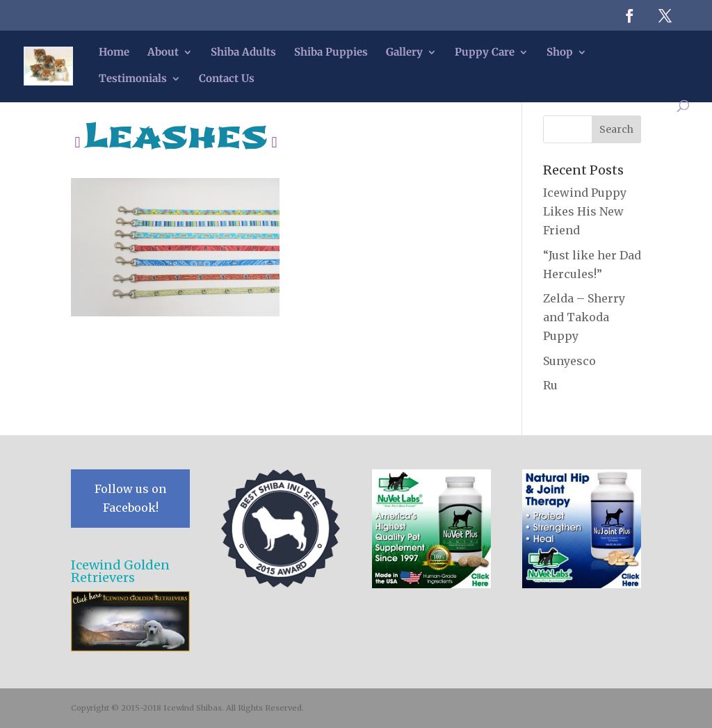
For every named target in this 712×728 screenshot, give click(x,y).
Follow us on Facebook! (130, 498)
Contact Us (227, 79)
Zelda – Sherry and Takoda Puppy (584, 317)
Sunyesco (569, 361)
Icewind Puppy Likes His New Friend (585, 211)
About (163, 53)
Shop (560, 53)
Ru (550, 385)
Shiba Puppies (331, 53)
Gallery (404, 53)
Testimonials (133, 79)
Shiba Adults (243, 53)
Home (114, 53)
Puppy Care (485, 53)
